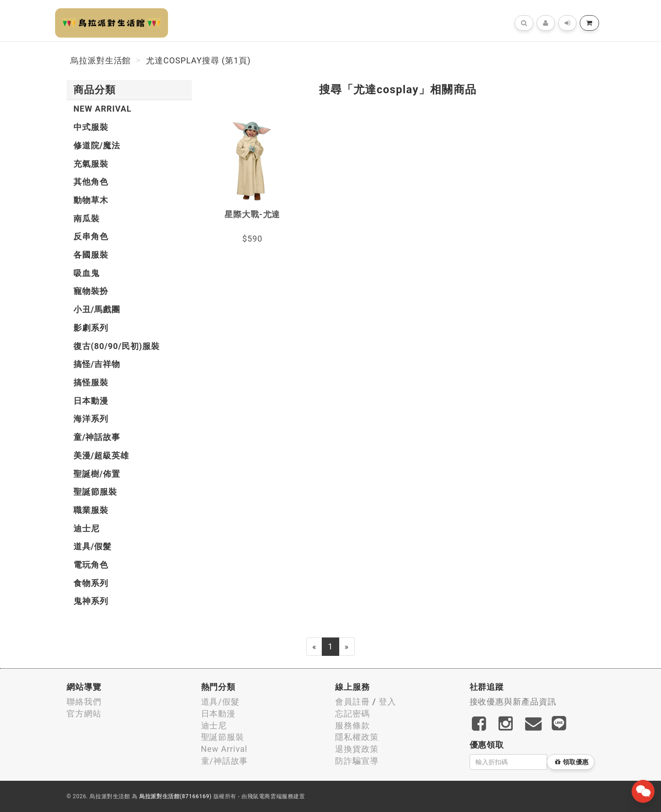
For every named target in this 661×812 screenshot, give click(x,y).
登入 (387, 702)
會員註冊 (353, 702)
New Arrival (102, 109)
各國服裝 (91, 255)
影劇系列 (91, 328)
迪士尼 (87, 528)
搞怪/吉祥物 (97, 364)
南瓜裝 (87, 218)
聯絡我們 (84, 702)
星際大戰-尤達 (252, 214)
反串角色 (91, 236)
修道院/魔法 (97, 145)
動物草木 (91, 200)
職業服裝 (91, 510)
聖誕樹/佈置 (97, 474)
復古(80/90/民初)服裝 (117, 346)
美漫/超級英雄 (101, 455)
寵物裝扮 (91, 291)
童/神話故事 (97, 437)
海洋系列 (91, 419)
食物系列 (91, 583)
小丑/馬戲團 (97, 309)
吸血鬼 (87, 273)
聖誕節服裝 (95, 492)
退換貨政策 (357, 749)
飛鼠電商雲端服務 (271, 796)
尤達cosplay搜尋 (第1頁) (198, 60)
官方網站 (84, 713)
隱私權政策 (357, 737)
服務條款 (353, 725)
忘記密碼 (353, 713)
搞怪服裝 (91, 382)
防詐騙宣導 (357, 761)
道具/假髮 (92, 546)
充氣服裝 (91, 164)
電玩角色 (91, 565)
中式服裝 (91, 127)
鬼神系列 (91, 601)
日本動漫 (91, 401)
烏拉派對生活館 (101, 60)
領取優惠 (572, 762)
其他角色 (91, 182)
